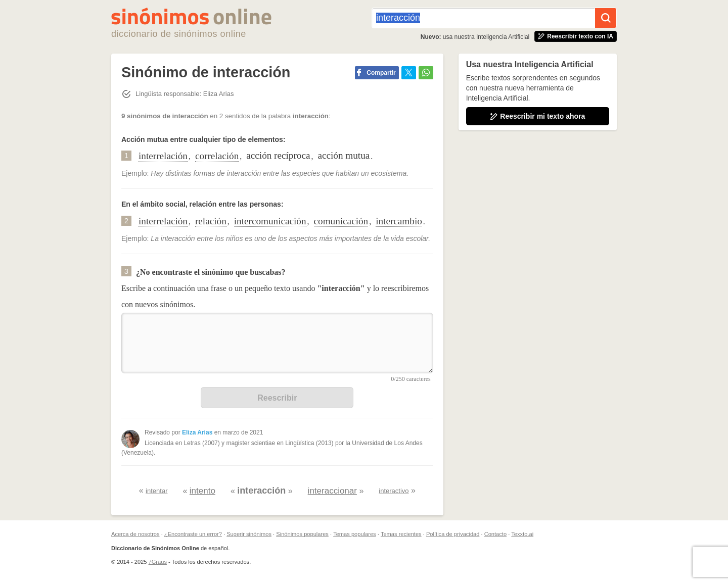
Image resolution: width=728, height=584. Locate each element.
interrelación (163, 156)
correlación (217, 156)
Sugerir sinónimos (249, 534)
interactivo (394, 491)
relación (211, 221)
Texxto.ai (522, 534)
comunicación (341, 221)
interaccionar (332, 491)
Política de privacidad (453, 534)
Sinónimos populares (302, 534)
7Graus (158, 562)
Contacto (495, 534)
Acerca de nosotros (135, 534)
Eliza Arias (197, 432)
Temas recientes (401, 534)
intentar (156, 491)
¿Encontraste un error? (193, 534)
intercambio (399, 221)
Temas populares (354, 534)
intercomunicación (270, 221)
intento (202, 491)
